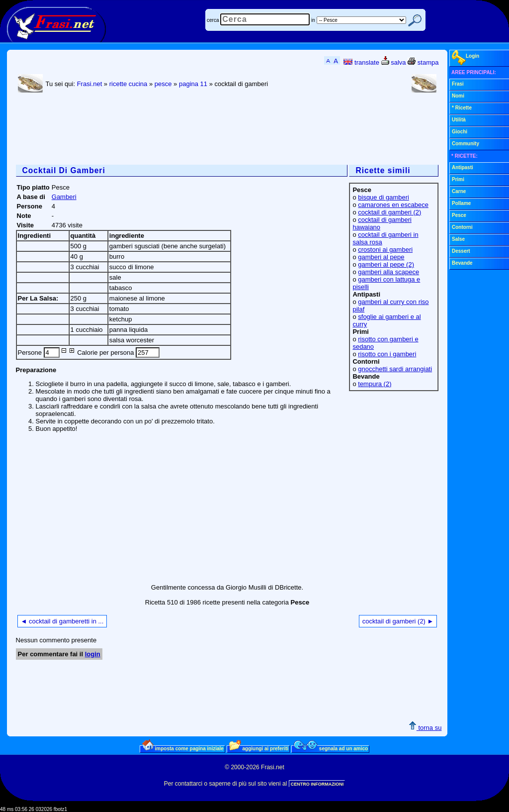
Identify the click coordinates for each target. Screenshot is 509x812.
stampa (423, 62)
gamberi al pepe (381, 257)
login (93, 654)
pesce (163, 84)
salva (394, 62)
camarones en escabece (393, 205)
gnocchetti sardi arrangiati (395, 369)
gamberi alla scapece (388, 272)
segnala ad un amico (331, 748)
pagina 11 (193, 84)
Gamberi (64, 197)
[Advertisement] (197, 130)
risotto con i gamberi (387, 354)
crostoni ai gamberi (385, 250)
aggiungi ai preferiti (259, 748)
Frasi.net (90, 84)
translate (361, 62)
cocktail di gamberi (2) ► (398, 621)
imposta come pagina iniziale (183, 748)
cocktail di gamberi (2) (389, 212)
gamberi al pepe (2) (386, 264)
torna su (425, 728)
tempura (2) (375, 384)
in (313, 20)
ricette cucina (128, 84)
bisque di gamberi (383, 197)
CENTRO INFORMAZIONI (317, 784)
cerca (213, 20)
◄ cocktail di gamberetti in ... (62, 621)
